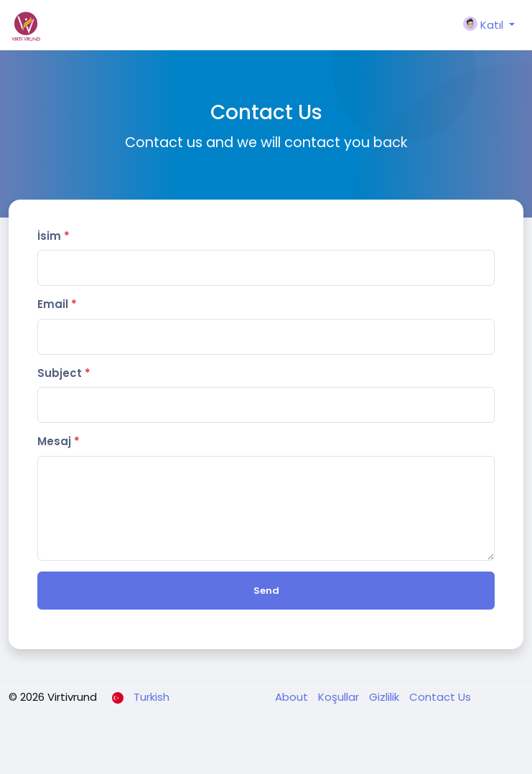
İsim (53, 236)
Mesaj (59, 441)
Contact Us (440, 697)
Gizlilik (386, 697)
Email (57, 304)
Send (266, 591)
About (293, 697)
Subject (64, 373)
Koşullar (340, 697)
